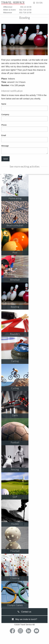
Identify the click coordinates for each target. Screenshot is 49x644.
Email (24, 138)
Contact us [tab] (24, 612)
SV (38, 3)
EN (41, 3)
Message (24, 149)
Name (24, 107)
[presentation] (24, 612)
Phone (24, 128)
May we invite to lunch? (24, 619)
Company (24, 117)
